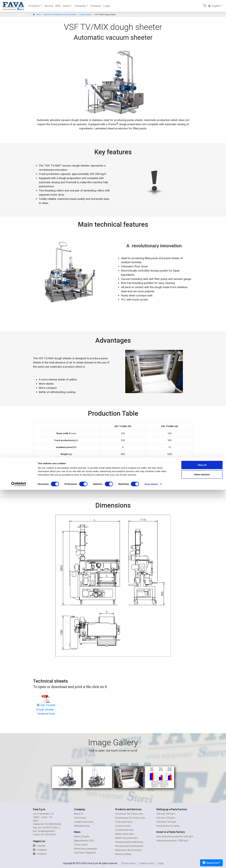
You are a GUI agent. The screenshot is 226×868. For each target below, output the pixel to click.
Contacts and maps (84, 822)
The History (80, 818)
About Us (79, 814)
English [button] (214, 6)
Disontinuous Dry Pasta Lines (130, 818)
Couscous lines (123, 826)
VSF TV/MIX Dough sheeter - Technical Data (46, 709)
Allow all (202, 843)
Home (37, 15)
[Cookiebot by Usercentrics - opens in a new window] (19, 862)
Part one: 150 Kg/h (166, 814)
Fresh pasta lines (124, 822)
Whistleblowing (82, 826)
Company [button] (80, 6)
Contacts (96, 6)
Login (107, 6)
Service (49, 6)
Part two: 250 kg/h (166, 818)
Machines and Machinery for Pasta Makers (60, 15)
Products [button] (34, 6)
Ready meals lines (124, 834)
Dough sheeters (86, 15)
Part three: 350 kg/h (166, 822)
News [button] (66, 6)
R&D (58, 6)
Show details (151, 862)
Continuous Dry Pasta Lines (129, 814)
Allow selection (202, 853)
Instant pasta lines (124, 830)
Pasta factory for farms (168, 826)
